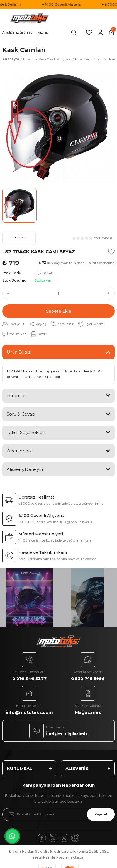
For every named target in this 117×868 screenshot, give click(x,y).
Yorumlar (16, 396)
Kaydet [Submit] (101, 814)
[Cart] (111, 32)
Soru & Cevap (21, 414)
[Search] (40, 32)
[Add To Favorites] (111, 252)
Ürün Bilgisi (19, 352)
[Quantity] (58, 293)
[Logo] (30, 18)
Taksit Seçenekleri (26, 432)
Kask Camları (24, 50)
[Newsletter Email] (58, 814)
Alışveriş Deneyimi (26, 469)
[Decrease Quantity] (7, 293)
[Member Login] (100, 32)
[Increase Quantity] (110, 293)
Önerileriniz (19, 451)
